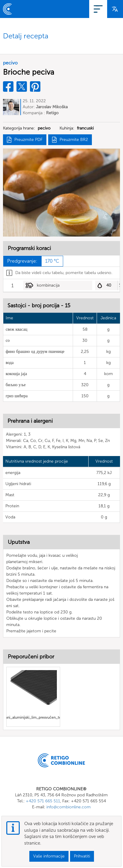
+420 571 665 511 (43, 801)
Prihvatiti (82, 856)
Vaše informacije (49, 856)
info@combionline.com (69, 807)
